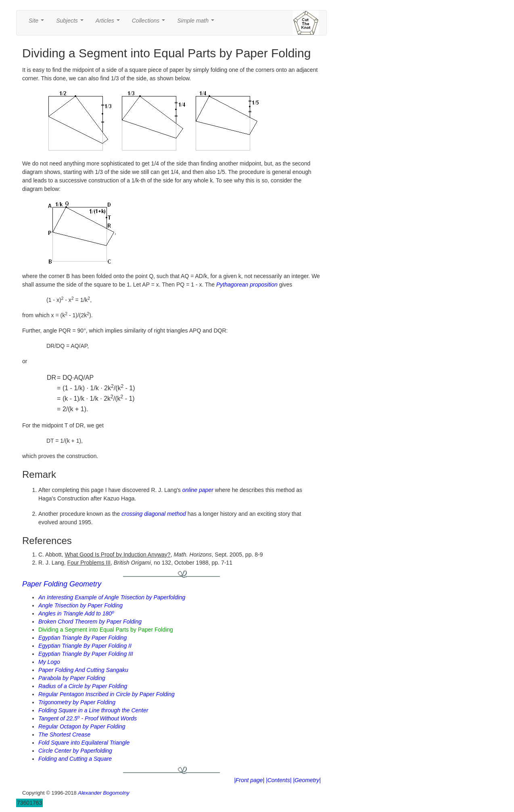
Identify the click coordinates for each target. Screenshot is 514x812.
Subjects (71, 23)
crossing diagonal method (154, 514)
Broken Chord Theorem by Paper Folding (90, 622)
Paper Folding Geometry (62, 584)
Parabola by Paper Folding (72, 678)
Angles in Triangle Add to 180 (76, 613)
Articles (109, 23)
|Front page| (249, 780)
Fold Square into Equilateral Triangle (84, 743)
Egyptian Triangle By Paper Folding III (86, 654)
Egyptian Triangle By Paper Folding (83, 638)
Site (38, 23)
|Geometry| (307, 780)
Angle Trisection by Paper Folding (80, 605)
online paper (198, 490)
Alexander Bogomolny (103, 793)
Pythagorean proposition (247, 285)
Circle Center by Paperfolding (75, 751)
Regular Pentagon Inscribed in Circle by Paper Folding (107, 694)
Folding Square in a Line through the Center (93, 710)
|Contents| (279, 780)
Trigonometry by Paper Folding (77, 702)
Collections (150, 23)
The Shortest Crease (64, 735)
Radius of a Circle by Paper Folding (83, 686)
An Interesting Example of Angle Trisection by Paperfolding (112, 597)
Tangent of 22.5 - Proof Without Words (88, 718)
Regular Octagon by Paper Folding (82, 726)
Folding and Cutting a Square (75, 759)
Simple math (197, 23)
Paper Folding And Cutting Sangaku (83, 670)
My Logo (49, 662)
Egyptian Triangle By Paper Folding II (85, 646)
